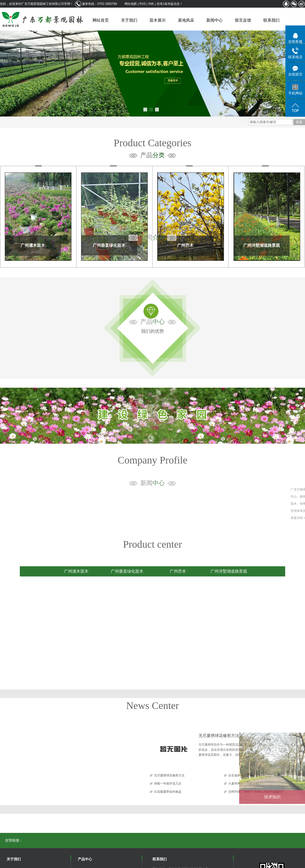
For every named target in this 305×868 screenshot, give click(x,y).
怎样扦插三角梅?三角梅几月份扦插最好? (256, 792)
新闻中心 (215, 20)
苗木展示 (158, 20)
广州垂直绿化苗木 (109, 245)
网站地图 (131, 4)
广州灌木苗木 (33, 245)
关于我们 (129, 20)
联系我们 (271, 20)
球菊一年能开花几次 (168, 784)
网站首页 (101, 20)
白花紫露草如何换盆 (168, 792)
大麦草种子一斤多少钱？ (245, 784)
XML (151, 4)
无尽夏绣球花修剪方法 (219, 736)
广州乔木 (185, 245)
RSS (142, 4)
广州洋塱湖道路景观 (262, 245)
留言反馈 (243, 20)
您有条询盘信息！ (170, 4)
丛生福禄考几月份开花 (243, 775)
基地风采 (186, 20)
